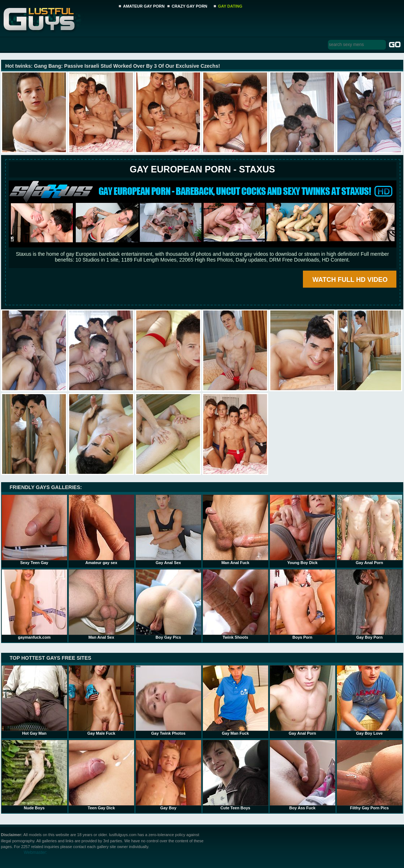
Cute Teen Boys (236, 775)
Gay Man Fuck (236, 700)
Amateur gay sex (101, 530)
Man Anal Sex (101, 604)
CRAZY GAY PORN (189, 6)
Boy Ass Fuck (303, 775)
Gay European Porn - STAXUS (202, 169)
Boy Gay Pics (168, 604)
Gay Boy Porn (370, 604)
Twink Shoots (236, 604)
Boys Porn (303, 604)
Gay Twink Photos (168, 700)
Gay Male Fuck (101, 700)
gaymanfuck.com (34, 604)
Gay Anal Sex (168, 530)
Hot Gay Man (34, 700)
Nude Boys (34, 775)
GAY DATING (230, 6)
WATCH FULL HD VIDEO (350, 280)
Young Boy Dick (303, 530)
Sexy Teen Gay (34, 530)
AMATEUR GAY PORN (144, 6)
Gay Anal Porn (370, 530)
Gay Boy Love (370, 700)
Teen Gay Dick (101, 775)
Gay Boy (168, 775)
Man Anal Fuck (236, 530)
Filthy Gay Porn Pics (370, 775)
